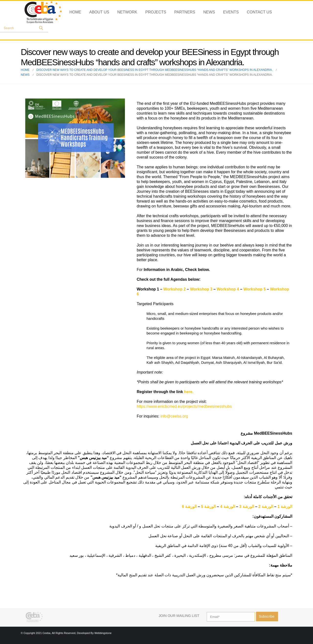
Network (127, 12)
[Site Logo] (43, 12)
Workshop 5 (254, 289)
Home (75, 12)
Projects (156, 12)
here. (189, 392)
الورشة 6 (190, 507)
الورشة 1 (285, 507)
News (209, 12)
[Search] (41, 28)
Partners (185, 12)
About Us (99, 12)
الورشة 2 (266, 507)
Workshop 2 (174, 289)
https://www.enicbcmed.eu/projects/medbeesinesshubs (184, 406)
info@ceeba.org (174, 416)
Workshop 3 (201, 289)
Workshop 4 (228, 289)
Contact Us (259, 12)
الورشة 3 (246, 507)
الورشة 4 (227, 507)
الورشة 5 (208, 507)
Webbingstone (103, 633)
